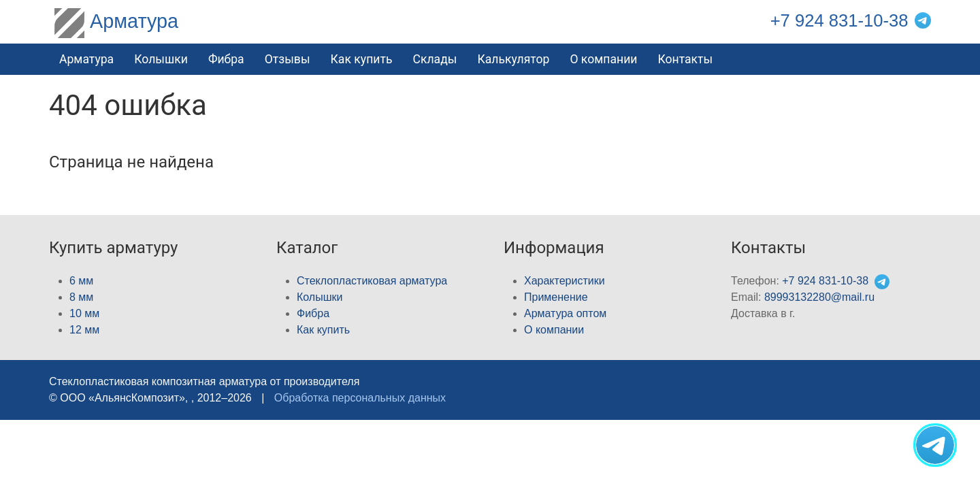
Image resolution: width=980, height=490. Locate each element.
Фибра (226, 59)
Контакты (685, 59)
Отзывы (288, 59)
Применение (556, 297)
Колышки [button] (161, 59)
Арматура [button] (86, 59)
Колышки (320, 297)
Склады (435, 59)
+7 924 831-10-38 (839, 20)
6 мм (81, 281)
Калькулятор (513, 59)
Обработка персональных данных (360, 398)
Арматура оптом (565, 313)
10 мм (84, 313)
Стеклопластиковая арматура (372, 281)
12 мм (84, 330)
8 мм (81, 297)
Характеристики (565, 281)
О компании (603, 59)
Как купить (362, 59)
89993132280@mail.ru (819, 297)
